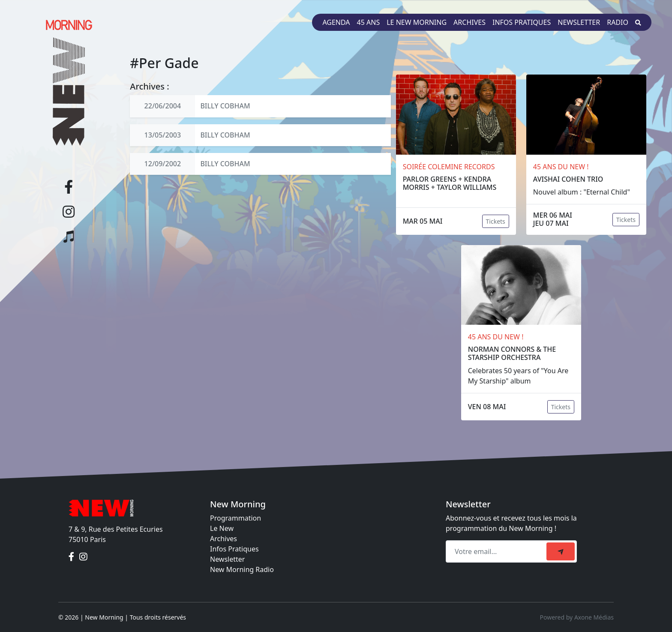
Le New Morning (417, 22)
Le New (222, 528)
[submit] (561, 551)
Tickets (496, 221)
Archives (469, 22)
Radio (618, 22)
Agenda (336, 22)
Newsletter (579, 22)
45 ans (369, 22)
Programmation (235, 518)
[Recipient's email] (497, 551)
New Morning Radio (242, 569)
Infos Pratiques (234, 549)
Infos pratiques (522, 22)
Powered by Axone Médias (577, 617)
